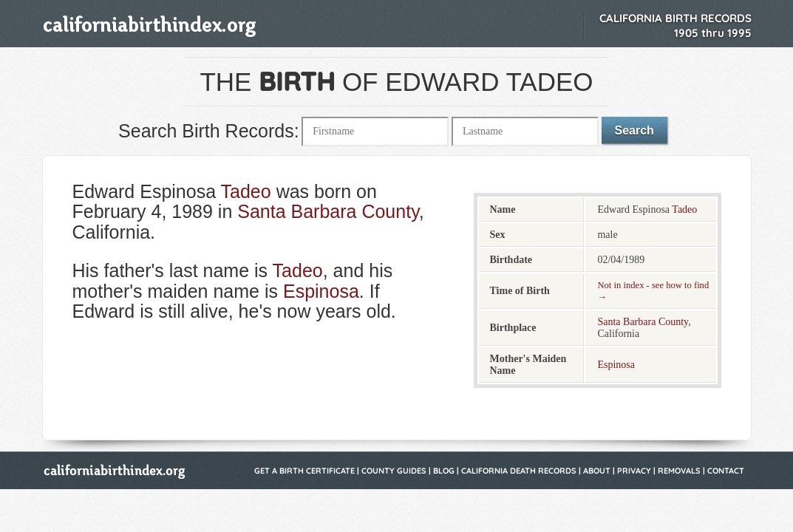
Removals (679, 471)
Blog (444, 471)
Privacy (634, 471)
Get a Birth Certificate (304, 471)
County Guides (394, 471)
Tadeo (246, 191)
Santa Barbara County (328, 211)
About (597, 471)
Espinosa (321, 291)
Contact (726, 471)
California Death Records (519, 471)
